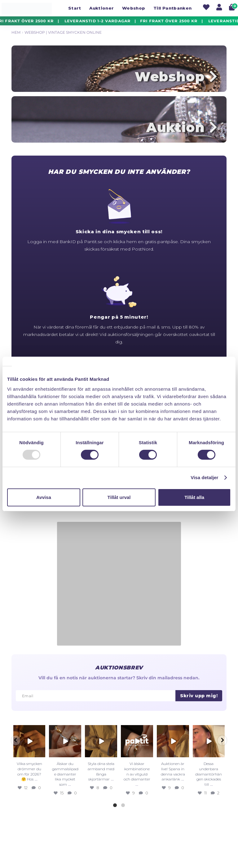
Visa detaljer (204, 477)
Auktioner (101, 8)
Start (75, 8)
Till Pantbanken (172, 8)
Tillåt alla (194, 497)
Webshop (134, 8)
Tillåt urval (119, 497)
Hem (16, 32)
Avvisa (44, 497)
